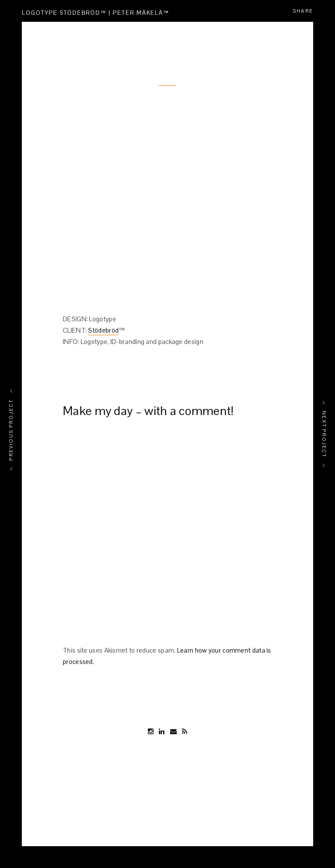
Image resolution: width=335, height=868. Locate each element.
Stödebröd (103, 330)
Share (303, 11)
